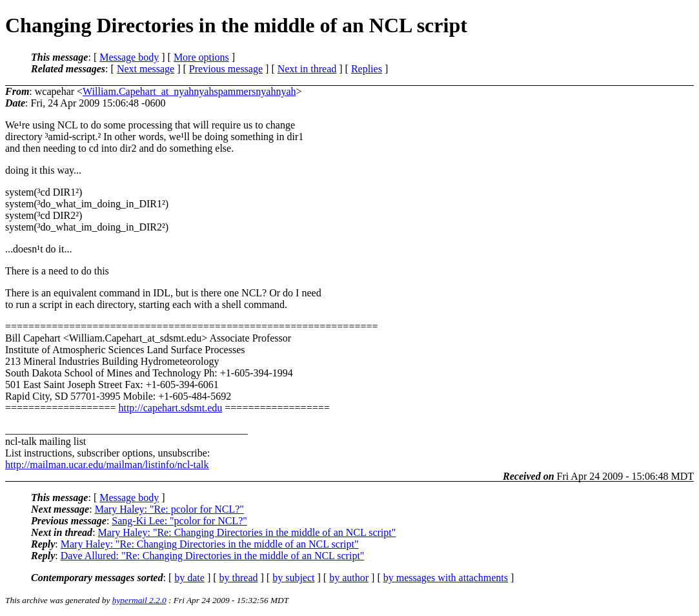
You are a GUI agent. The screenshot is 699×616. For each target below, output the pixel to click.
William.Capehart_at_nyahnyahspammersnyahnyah (189, 91)
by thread (239, 578)
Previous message (226, 69)
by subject (293, 578)
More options (201, 57)
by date (189, 578)
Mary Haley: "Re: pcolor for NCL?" (169, 509)
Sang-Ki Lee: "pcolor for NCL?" (179, 521)
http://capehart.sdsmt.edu (170, 408)
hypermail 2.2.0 (139, 600)
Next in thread (307, 69)
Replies (367, 69)
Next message (146, 69)
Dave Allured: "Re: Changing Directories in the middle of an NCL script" (213, 556)
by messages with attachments (446, 578)
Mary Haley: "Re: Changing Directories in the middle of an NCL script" (247, 532)
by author (349, 578)
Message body (129, 57)
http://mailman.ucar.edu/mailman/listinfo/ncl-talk (107, 465)
